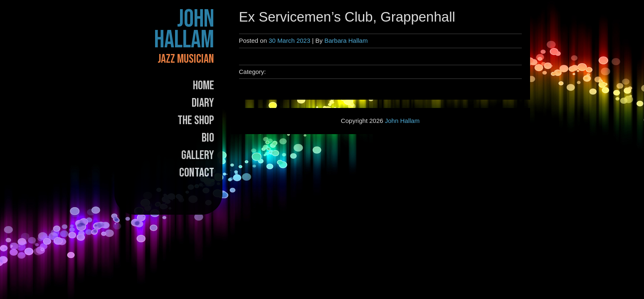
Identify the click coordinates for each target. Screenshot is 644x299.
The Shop (196, 120)
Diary (203, 103)
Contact (197, 173)
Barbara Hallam (346, 40)
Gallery (198, 155)
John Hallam (184, 29)
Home (204, 86)
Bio (208, 138)
